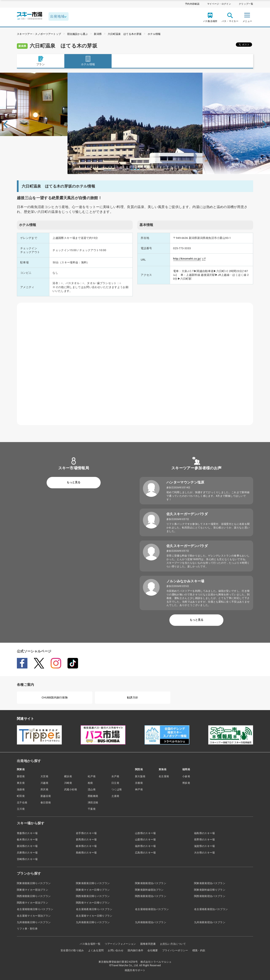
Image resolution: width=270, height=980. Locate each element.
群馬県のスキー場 (86, 840)
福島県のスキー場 (205, 833)
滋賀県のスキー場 (205, 846)
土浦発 (115, 796)
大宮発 (44, 776)
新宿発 (21, 776)
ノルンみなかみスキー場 (185, 581)
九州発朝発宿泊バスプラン (151, 922)
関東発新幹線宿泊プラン (149, 890)
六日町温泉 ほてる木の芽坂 (125, 34)
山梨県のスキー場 (145, 840)
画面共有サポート (135, 970)
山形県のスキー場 (145, 833)
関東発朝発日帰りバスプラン (34, 883)
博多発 (186, 783)
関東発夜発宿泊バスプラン (210, 883)
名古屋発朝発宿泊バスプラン (152, 909)
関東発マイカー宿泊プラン (32, 890)
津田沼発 (93, 803)
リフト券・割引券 (27, 929)
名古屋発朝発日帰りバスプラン (35, 909)
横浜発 (68, 776)
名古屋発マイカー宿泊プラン (34, 916)
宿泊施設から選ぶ (78, 34)
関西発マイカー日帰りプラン (93, 903)
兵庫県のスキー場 (27, 853)
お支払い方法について (173, 944)
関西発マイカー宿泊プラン (32, 903)
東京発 (21, 783)
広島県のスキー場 (145, 853)
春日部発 (46, 803)
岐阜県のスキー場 (86, 846)
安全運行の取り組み (72, 950)
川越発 (44, 783)
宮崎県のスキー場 (27, 859)
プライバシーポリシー (175, 950)
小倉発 (186, 776)
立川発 (21, 809)
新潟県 (98, 34)
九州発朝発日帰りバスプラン (34, 922)
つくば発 (117, 789)
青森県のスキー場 (27, 833)
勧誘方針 (133, 698)
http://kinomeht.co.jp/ (187, 259)
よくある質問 (96, 950)
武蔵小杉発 (71, 789)
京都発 (139, 783)
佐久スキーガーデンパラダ (187, 514)
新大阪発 (140, 776)
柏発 (90, 783)
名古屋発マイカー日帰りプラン (94, 916)
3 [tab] (138, 169)
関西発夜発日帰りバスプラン (93, 896)
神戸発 (139, 789)
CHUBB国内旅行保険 (55, 698)
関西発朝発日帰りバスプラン (34, 896)
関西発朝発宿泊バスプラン (210, 896)
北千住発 (22, 803)
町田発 (21, 796)
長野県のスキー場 (205, 840)
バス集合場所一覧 (90, 944)
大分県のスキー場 (205, 853)
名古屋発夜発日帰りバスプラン (94, 909)
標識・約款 (199, 950)
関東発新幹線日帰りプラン (210, 890)
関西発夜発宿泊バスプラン (151, 896)
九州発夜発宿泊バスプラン (210, 922)
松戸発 (92, 776)
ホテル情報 (154, 34)
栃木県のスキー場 (27, 840)
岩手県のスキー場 (86, 833)
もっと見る (74, 482)
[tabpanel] (135, 123)
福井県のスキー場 (145, 846)
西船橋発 (93, 796)
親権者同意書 (148, 944)
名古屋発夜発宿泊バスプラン (211, 909)
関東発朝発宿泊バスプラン (151, 883)
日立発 (115, 783)
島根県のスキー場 (86, 853)
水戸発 (115, 776)
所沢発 (44, 789)
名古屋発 (164, 776)
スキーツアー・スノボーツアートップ (39, 34)
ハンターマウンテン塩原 (185, 482)
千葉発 (92, 809)
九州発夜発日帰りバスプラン (93, 922)
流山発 (92, 789)
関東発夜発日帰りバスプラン (93, 883)
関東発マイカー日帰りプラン (93, 890)
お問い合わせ (116, 950)
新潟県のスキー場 (27, 846)
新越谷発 (46, 796)
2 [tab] (135, 169)
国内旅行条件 (135, 950)
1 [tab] (132, 169)
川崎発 (68, 783)
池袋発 (21, 789)
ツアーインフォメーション (120, 944)
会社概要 (153, 950)
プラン (40, 61)
